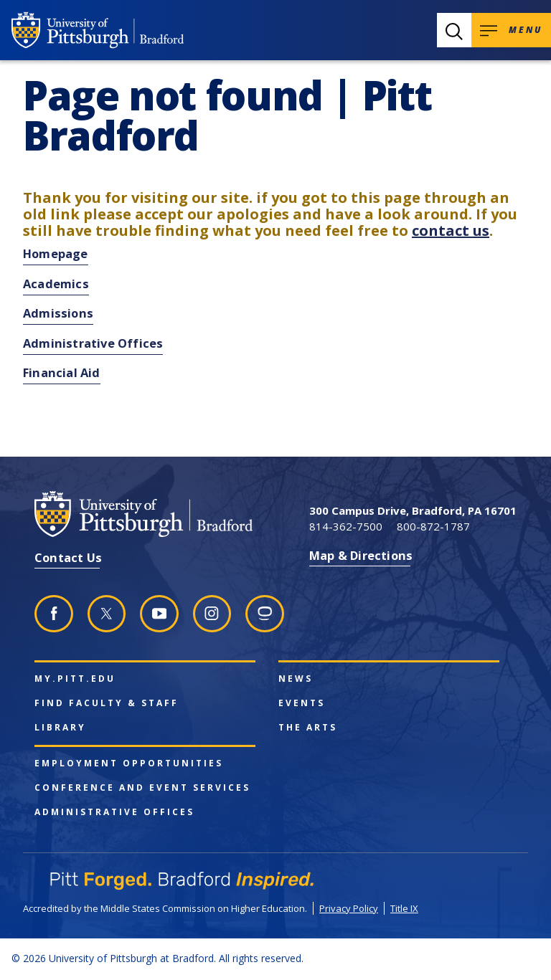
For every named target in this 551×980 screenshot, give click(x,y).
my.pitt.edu (75, 679)
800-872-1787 (433, 526)
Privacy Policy (349, 908)
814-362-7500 (346, 526)
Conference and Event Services (142, 788)
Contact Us (68, 557)
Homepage (56, 253)
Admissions (58, 313)
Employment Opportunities (129, 763)
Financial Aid (62, 372)
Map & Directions (361, 555)
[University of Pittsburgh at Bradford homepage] (98, 30)
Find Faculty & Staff (107, 703)
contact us (451, 230)
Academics (56, 284)
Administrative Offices (93, 343)
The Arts (308, 728)
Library (60, 728)
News (296, 679)
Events (302, 703)
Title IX (404, 908)
